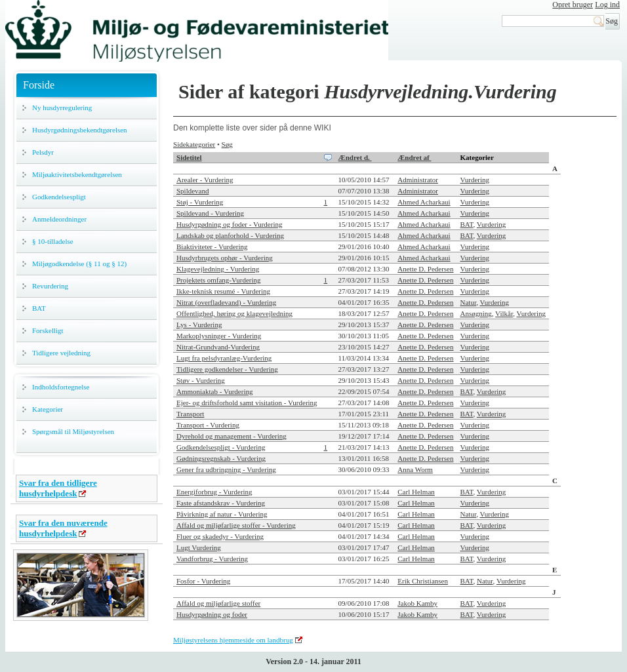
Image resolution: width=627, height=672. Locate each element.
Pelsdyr (43, 152)
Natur (469, 302)
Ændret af (414, 157)
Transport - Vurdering (208, 425)
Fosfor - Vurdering (203, 581)
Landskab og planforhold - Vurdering (230, 235)
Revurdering (50, 286)
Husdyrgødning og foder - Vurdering (229, 224)
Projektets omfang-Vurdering (219, 280)
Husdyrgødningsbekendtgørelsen (80, 130)
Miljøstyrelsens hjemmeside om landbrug (233, 640)
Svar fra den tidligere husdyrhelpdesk (58, 488)
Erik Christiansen (423, 581)
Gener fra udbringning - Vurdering (226, 469)
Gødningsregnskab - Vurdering (221, 458)
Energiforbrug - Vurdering (214, 492)
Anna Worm (415, 469)
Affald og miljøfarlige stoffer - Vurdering (236, 525)
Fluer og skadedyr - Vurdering (220, 536)
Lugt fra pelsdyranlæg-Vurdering (224, 358)
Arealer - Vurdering (205, 180)
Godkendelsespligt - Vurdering (221, 447)
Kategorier (48, 409)
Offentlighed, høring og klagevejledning (234, 313)
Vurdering (475, 180)
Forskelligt (48, 330)
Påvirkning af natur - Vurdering (222, 514)
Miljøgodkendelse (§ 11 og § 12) (79, 264)
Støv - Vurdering (201, 380)
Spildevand (193, 191)
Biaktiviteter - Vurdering (212, 247)
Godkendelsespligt (59, 197)
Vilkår (504, 313)
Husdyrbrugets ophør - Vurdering (225, 258)
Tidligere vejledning (61, 353)
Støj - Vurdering (200, 202)
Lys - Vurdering (199, 325)
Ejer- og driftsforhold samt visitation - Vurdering (247, 403)
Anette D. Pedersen (425, 269)
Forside (39, 85)
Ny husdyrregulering (62, 108)
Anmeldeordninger (59, 219)
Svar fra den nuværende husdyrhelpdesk (63, 528)
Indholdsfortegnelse (61, 387)
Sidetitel (189, 157)
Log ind (607, 5)
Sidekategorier (194, 144)
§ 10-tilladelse (53, 241)
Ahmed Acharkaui (424, 202)
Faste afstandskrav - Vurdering (221, 503)
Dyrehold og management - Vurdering (232, 436)
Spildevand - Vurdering (210, 213)
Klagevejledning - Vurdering (218, 269)
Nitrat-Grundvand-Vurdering (218, 347)
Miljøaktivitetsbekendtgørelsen (77, 174)
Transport (190, 414)
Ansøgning (476, 313)
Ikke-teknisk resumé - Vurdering (223, 291)
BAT (39, 308)
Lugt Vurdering (199, 547)
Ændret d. (355, 157)
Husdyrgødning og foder (212, 614)
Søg (227, 144)
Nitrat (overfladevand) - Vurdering (226, 302)
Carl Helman (416, 492)
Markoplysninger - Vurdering (219, 336)
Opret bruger (573, 5)
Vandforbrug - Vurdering (212, 559)
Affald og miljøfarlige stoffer (218, 603)
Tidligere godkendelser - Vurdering (227, 369)
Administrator (418, 180)
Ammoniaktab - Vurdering (214, 391)
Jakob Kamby (417, 603)
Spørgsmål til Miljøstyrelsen (73, 431)
